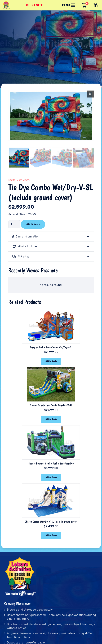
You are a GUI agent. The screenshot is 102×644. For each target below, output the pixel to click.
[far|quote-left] (96, 5)
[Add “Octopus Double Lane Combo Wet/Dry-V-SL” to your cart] (51, 361)
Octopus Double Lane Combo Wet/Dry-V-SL (51, 347)
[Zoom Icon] (90, 94)
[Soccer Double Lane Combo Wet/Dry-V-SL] (51, 369)
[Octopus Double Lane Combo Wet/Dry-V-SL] (51, 311)
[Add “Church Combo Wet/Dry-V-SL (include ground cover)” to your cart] (51, 535)
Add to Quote (33, 224)
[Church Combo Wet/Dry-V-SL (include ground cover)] (51, 485)
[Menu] (69, 5)
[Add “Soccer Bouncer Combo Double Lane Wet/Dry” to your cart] (51, 477)
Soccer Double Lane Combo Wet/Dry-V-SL (51, 405)
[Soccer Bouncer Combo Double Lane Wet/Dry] (51, 427)
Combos (24, 180)
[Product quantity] (14, 224)
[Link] (6, 5)
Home (12, 180)
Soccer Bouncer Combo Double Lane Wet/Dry (51, 464)
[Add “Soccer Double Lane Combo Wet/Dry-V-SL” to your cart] (51, 419)
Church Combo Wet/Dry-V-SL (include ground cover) (51, 522)
